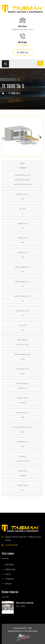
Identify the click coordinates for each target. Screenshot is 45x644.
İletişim (8, 584)
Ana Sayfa (10, 565)
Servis (8, 574)
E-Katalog (9, 579)
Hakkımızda (10, 569)
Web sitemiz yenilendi (25, 603)
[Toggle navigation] (40, 63)
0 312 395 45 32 (23, 45)
